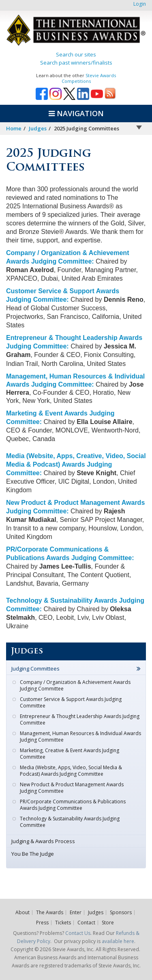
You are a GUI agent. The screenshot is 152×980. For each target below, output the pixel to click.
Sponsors (121, 913)
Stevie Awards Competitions (89, 78)
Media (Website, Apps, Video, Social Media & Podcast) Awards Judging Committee (71, 771)
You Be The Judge (33, 854)
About (22, 913)
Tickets (63, 923)
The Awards (50, 913)
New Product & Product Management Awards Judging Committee (72, 788)
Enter (76, 913)
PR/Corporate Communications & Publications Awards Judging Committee (73, 805)
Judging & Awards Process (43, 841)
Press (42, 923)
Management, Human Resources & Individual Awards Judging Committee (80, 737)
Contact (86, 923)
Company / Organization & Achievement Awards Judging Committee (75, 685)
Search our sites (76, 54)
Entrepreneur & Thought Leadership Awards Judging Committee (80, 719)
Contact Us (78, 933)
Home (14, 128)
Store (108, 923)
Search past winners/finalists (76, 63)
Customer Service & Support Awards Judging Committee (71, 702)
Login (140, 4)
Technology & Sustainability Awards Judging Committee (70, 822)
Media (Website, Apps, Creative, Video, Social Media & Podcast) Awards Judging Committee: (76, 464)
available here (118, 941)
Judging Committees (35, 668)
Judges (38, 128)
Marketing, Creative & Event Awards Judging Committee (70, 754)
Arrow (139, 128)
